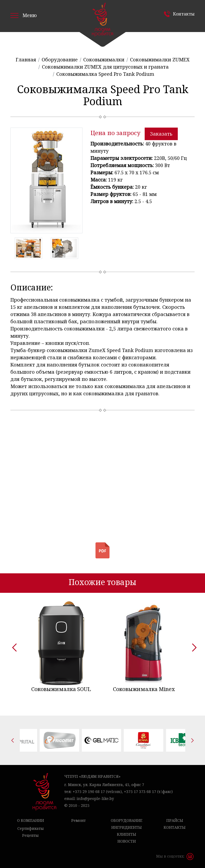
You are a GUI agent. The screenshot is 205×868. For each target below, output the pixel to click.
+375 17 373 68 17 (140, 792)
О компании (31, 820)
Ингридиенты (127, 827)
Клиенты (127, 834)
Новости (127, 841)
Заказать (161, 134)
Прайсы (175, 820)
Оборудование (127, 820)
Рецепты (30, 835)
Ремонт (78, 820)
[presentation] (13, 646)
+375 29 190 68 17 (89, 792)
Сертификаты (31, 828)
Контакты (184, 14)
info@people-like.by (95, 798)
